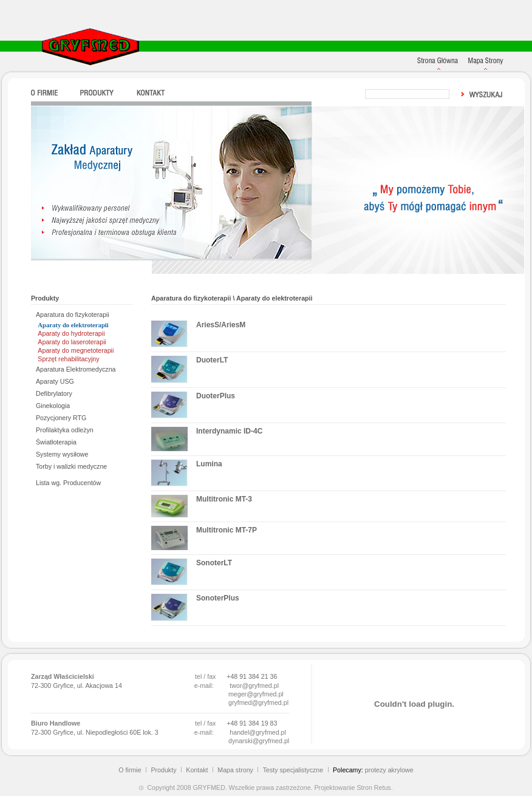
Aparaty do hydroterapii (71, 333)
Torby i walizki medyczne (71, 466)
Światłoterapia (56, 442)
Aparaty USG (55, 381)
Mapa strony (235, 770)
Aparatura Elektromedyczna (76, 369)
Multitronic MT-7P (227, 530)
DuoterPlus (216, 396)
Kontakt (197, 770)
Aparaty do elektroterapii (73, 325)
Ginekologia (53, 406)
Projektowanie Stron (343, 787)
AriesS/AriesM (221, 325)
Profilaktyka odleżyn (65, 430)
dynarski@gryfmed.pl (259, 741)
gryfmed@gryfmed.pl (258, 702)
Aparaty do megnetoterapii (76, 350)
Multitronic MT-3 (224, 499)
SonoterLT (214, 563)
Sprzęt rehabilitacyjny (68, 359)
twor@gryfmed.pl (254, 685)
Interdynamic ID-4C (229, 431)
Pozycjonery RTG (61, 418)
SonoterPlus (218, 598)
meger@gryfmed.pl (256, 694)
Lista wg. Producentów (68, 483)
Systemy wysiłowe (62, 454)
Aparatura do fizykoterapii (73, 315)
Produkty (163, 770)
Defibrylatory (54, 393)
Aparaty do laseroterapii (72, 342)
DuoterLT (212, 360)
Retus (383, 787)
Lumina (209, 464)
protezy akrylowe (389, 770)
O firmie (130, 770)
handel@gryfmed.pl (258, 732)
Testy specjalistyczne (293, 770)
